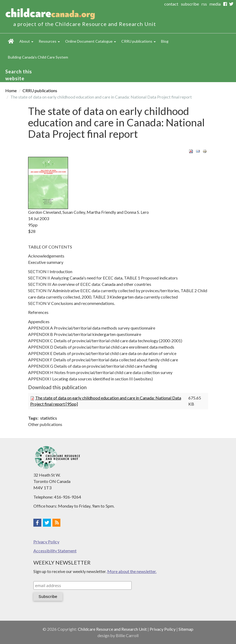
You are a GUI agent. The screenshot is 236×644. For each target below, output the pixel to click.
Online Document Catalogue (91, 41)
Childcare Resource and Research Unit (112, 629)
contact (171, 4)
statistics (49, 418)
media (215, 4)
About (26, 41)
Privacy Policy (46, 542)
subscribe (190, 4)
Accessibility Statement (55, 551)
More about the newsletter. (132, 571)
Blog (165, 41)
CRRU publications (139, 41)
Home (11, 41)
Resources (49, 41)
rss (204, 4)
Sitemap (186, 629)
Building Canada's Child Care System (38, 57)
